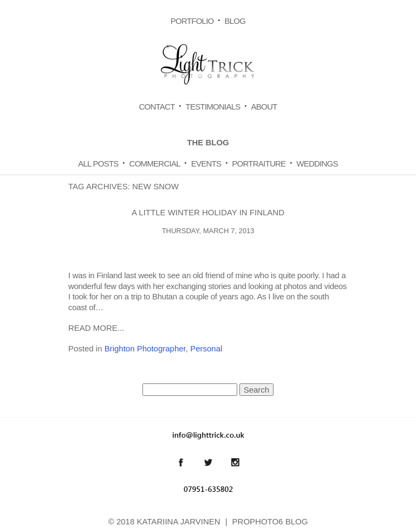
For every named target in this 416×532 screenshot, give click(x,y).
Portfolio (192, 21)
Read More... (96, 328)
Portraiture (259, 164)
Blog (235, 21)
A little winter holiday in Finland (208, 212)
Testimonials (213, 107)
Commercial (155, 164)
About (264, 107)
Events (206, 164)
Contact (157, 107)
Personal (206, 348)
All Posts (98, 164)
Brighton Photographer (145, 348)
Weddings (317, 164)
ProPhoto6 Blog (270, 521)
